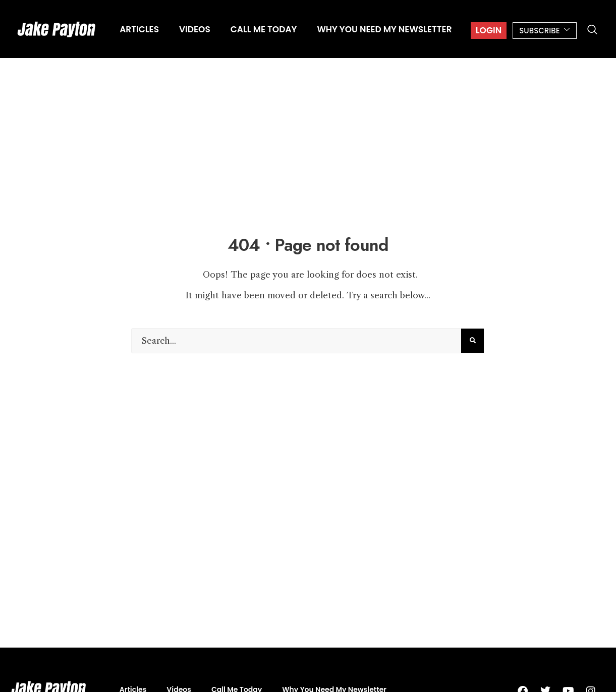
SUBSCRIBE (545, 31)
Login (489, 30)
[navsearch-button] (592, 30)
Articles (139, 29)
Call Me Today (264, 29)
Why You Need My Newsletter (384, 29)
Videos (195, 29)
